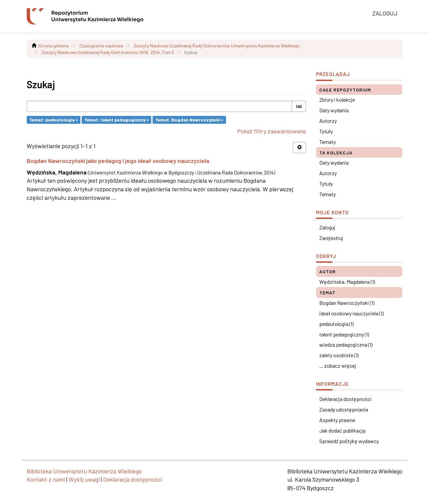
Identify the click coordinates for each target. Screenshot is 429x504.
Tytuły (326, 131)
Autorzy (328, 121)
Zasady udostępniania (344, 409)
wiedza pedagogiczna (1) (346, 345)
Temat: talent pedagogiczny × (116, 120)
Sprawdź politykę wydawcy (349, 441)
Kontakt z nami (46, 479)
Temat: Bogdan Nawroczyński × (189, 120)
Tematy (328, 142)
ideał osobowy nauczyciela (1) (351, 313)
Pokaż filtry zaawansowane (272, 131)
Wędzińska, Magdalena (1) (347, 282)
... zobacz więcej (338, 366)
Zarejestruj (331, 238)
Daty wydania (334, 110)
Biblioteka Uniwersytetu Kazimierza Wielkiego (84, 471)
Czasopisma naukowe (101, 46)
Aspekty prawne (337, 420)
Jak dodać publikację (343, 430)
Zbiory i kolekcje (337, 100)
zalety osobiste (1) (339, 355)
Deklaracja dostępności (345, 399)
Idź (299, 106)
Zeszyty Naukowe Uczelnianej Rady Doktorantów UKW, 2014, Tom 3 (108, 52)
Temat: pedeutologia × (54, 120)
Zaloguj (327, 227)
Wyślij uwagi (84, 479)
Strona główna (53, 46)
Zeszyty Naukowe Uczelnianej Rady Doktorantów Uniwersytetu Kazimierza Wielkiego (217, 46)
